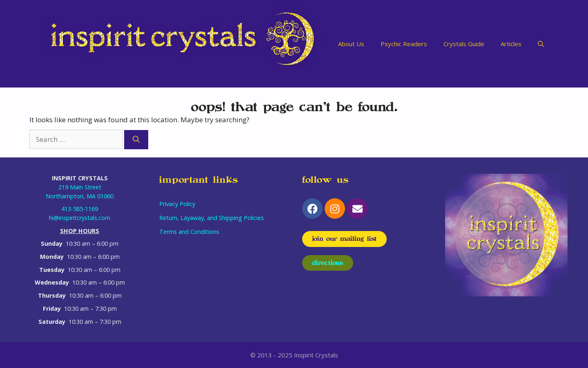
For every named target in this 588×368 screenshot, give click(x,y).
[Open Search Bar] (541, 44)
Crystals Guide (464, 44)
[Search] (136, 140)
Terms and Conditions (189, 232)
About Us (351, 44)
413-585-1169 (80, 209)
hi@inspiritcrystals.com (80, 218)
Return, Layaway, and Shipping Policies (212, 218)
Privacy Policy (177, 204)
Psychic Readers (404, 44)
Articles (511, 44)
